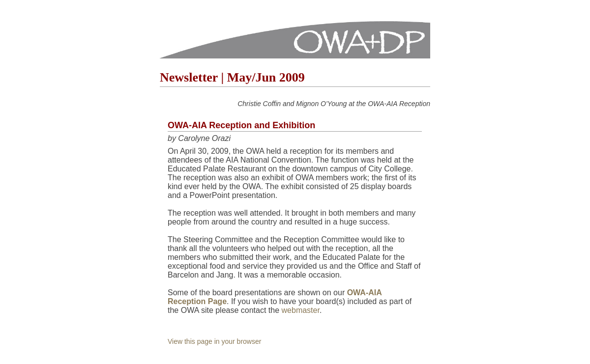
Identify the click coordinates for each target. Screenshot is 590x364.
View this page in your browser (214, 341)
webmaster (301, 310)
